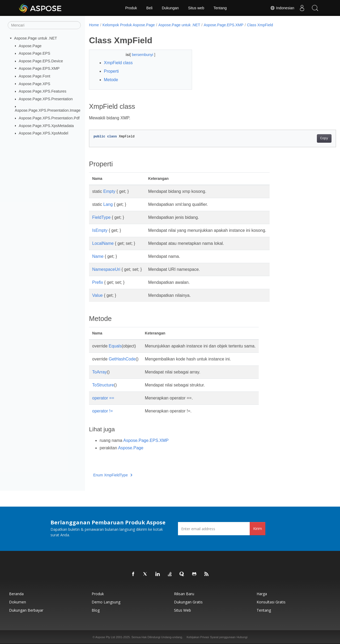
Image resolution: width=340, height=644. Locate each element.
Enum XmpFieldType (113, 475)
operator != (103, 411)
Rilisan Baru (184, 594)
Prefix (98, 282)
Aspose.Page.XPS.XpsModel (44, 133)
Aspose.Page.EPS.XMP (39, 68)
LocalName (103, 243)
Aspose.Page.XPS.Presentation (46, 99)
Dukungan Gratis (188, 602)
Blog (96, 610)
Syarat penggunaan (223, 637)
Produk (131, 8)
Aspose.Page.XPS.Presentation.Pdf (49, 118)
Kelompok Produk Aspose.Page (129, 25)
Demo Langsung (106, 602)
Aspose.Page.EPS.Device (41, 61)
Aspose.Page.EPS (35, 53)
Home (94, 25)
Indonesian (282, 8)
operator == (103, 398)
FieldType (101, 217)
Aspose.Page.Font (35, 76)
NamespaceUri (106, 269)
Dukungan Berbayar (26, 610)
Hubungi (242, 637)
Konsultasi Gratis (271, 602)
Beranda (16, 594)
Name (98, 256)
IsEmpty (100, 230)
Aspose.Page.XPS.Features (43, 91)
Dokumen (18, 602)
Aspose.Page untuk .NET (36, 38)
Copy (307, 138)
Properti (111, 71)
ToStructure (103, 385)
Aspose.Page (30, 46)
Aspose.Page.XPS (35, 84)
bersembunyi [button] (139, 55)
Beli (149, 8)
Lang (108, 204)
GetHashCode (122, 359)
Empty (109, 191)
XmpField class (118, 63)
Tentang (220, 8)
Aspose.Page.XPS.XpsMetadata (46, 125)
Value (97, 295)
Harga (262, 594)
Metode (111, 80)
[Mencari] (44, 25)
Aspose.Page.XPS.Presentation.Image (48, 110)
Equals (115, 346)
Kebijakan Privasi (198, 637)
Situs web (196, 8)
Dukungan (170, 8)
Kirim (258, 528)
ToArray (99, 372)
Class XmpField (260, 25)
